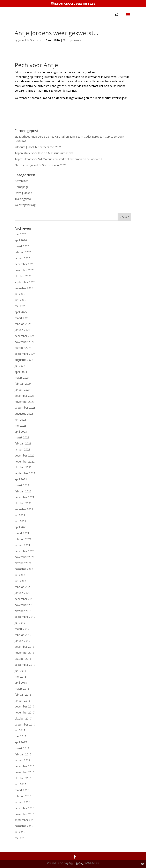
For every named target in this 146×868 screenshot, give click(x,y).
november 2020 (25, 557)
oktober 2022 (23, 467)
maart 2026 (22, 246)
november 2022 (25, 461)
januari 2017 (22, 760)
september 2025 (25, 282)
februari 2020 (23, 587)
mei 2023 (20, 426)
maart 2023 (22, 437)
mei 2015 (20, 838)
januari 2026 (22, 258)
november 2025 (25, 270)
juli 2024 (20, 366)
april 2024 (21, 372)
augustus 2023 (24, 414)
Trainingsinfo (23, 199)
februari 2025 (23, 324)
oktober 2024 (23, 348)
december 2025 (24, 264)
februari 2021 (23, 539)
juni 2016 (20, 784)
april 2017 (21, 742)
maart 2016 (22, 790)
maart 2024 (22, 378)
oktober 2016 (23, 778)
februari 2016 (23, 796)
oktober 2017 (23, 718)
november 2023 (25, 402)
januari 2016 (22, 802)
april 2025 (21, 312)
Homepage (22, 187)
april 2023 (21, 432)
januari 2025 (22, 330)
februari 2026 (23, 252)
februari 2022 (23, 491)
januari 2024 (22, 390)
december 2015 (24, 808)
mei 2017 (20, 736)
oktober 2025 (23, 276)
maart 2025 (22, 318)
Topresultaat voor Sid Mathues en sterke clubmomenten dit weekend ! (59, 159)
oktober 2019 (23, 611)
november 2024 (25, 342)
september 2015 (25, 820)
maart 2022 (22, 485)
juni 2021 (20, 521)
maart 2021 (22, 533)
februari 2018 (23, 695)
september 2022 (25, 473)
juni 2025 (20, 300)
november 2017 (25, 712)
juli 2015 (20, 832)
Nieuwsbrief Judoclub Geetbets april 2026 (40, 165)
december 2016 (24, 766)
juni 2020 (20, 581)
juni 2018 (20, 671)
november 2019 (25, 605)
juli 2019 (20, 623)
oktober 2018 (23, 659)
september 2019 (25, 617)
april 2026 (21, 240)
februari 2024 (23, 384)
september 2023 (25, 408)
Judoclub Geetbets (30, 40)
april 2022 (21, 479)
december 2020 (24, 551)
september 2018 (25, 665)
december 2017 (24, 706)
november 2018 (25, 653)
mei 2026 (20, 234)
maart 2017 (22, 748)
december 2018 (24, 647)
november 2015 (25, 814)
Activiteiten (22, 181)
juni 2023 (20, 420)
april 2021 (21, 527)
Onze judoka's (72, 40)
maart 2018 (22, 689)
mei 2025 (20, 306)
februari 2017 (23, 754)
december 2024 (24, 336)
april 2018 (21, 683)
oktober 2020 (23, 563)
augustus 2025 (24, 288)
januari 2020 (22, 593)
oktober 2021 (23, 503)
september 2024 (25, 354)
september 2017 (25, 724)
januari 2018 (22, 701)
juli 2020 (20, 575)
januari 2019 (22, 641)
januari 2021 (22, 545)
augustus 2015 (24, 826)
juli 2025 (20, 294)
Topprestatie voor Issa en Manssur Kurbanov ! (44, 153)
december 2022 (24, 455)
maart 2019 (22, 629)
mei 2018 (20, 677)
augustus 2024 (24, 360)
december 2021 (24, 497)
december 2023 (24, 396)
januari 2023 (22, 449)
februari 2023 (23, 443)
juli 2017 (20, 730)
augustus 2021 (24, 509)
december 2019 (24, 599)
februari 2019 (23, 635)
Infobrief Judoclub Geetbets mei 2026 (38, 147)
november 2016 (25, 772)
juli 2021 (20, 515)
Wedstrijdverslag (25, 205)
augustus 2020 (24, 569)
